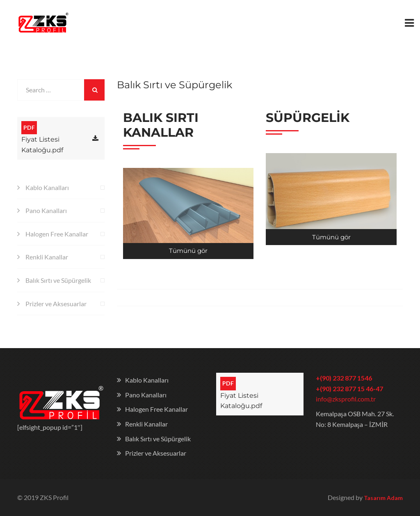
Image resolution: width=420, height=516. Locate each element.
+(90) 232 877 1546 (344, 378)
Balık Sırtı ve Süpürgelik (58, 280)
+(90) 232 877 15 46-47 (349, 389)
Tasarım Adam (383, 498)
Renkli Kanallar (47, 257)
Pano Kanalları (46, 210)
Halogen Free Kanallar (57, 234)
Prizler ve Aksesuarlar (56, 304)
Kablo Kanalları (47, 187)
